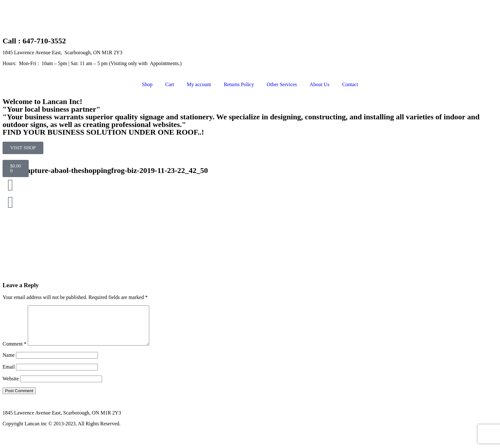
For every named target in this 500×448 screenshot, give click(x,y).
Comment (15, 351)
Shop (147, 84)
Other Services (282, 84)
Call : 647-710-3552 (34, 41)
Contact (350, 84)
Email (9, 374)
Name (9, 363)
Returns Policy (239, 84)
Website (11, 386)
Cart (170, 84)
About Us (320, 84)
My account (199, 84)
